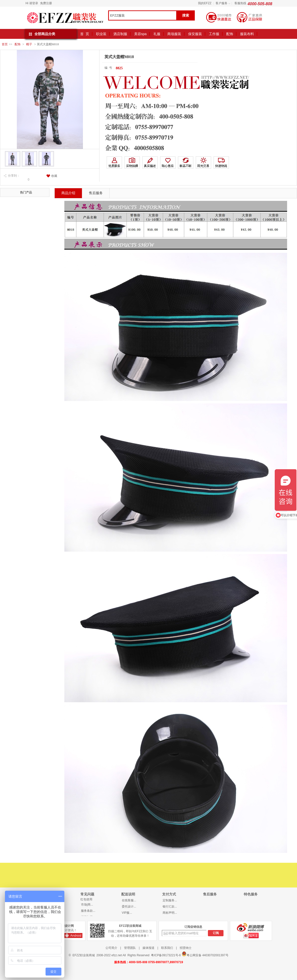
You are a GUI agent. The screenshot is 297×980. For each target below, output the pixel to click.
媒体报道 (148, 948)
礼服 (157, 34)
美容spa (140, 34)
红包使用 (86, 899)
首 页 (85, 34)
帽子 (29, 44)
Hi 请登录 (32, 3)
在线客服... (129, 900)
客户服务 (222, 3)
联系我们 (167, 948)
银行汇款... (170, 907)
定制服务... (170, 900)
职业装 (101, 34)
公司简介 (111, 948)
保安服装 (195, 34)
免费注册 (46, 3)
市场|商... (87, 905)
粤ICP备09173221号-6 (166, 955)
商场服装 (174, 34)
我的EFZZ (205, 3)
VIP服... (127, 913)
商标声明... (170, 913)
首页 (5, 44)
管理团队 (130, 948)
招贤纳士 (186, 948)
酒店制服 (120, 34)
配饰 (230, 34)
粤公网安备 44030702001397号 (205, 954)
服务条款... (88, 911)
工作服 (214, 34)
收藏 (54, 176)
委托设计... (129, 907)
